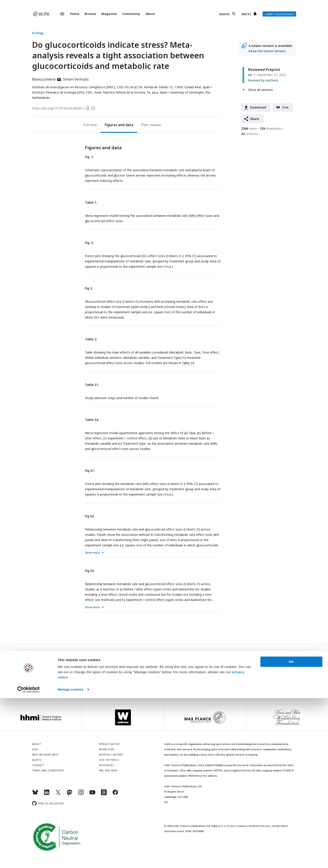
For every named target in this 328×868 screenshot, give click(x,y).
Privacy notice (164, 685)
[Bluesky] (35, 794)
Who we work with (45, 755)
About (150, 14)
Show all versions (260, 90)
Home (75, 14)
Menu (60, 14)
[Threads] (104, 794)
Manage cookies (71, 859)
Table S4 (188, 363)
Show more (92, 553)
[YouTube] (92, 794)
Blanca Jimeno (47, 79)
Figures (111, 125)
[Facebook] (115, 794)
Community (131, 14)
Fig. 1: (89, 157)
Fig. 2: (89, 243)
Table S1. (92, 385)
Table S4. (92, 420)
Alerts (246, 14)
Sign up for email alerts (164, 675)
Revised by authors (263, 80)
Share (255, 119)
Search (224, 14)
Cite (285, 107)
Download (258, 107)
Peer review (151, 125)
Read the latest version (267, 51)
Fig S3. (90, 571)
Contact (38, 765)
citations (250, 134)
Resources (107, 765)
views (249, 128)
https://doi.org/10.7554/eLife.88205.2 (59, 108)
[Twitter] (58, 794)
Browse (90, 14)
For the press (109, 760)
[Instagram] (81, 794)
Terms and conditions (48, 770)
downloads (271, 128)
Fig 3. (89, 288)
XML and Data (108, 770)
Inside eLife (107, 749)
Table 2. (91, 339)
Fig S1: (90, 471)
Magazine (109, 14)
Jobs (35, 749)
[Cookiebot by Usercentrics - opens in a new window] (28, 859)
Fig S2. (90, 516)
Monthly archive (111, 755)
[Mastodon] (70, 794)
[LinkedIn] (47, 794)
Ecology (38, 33)
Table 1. (91, 202)
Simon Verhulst (76, 79)
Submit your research (279, 14)
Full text (90, 125)
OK (291, 832)
